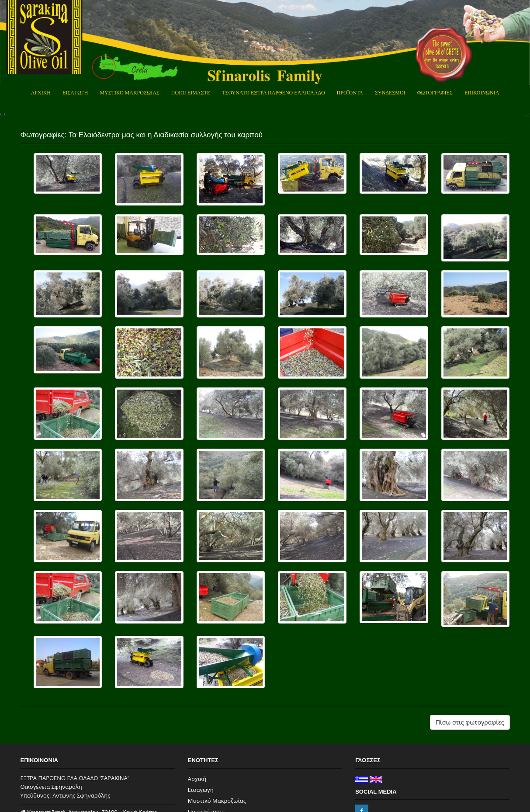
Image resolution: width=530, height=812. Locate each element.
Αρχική (197, 779)
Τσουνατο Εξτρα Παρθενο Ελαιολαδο (273, 93)
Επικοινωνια (482, 93)
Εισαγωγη (75, 93)
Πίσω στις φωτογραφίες (470, 722)
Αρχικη (41, 93)
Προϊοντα (350, 93)
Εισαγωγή (201, 790)
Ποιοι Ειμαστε (191, 93)
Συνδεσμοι (390, 93)
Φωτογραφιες (435, 93)
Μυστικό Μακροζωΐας (217, 801)
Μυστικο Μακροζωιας (129, 93)
